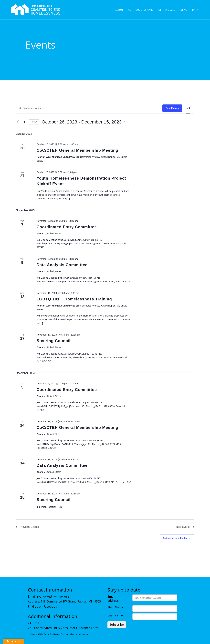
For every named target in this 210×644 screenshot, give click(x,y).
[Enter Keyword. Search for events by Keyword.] (89, 108)
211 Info (34, 623)
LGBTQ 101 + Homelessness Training (74, 299)
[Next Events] (24, 122)
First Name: (116, 607)
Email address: (113, 599)
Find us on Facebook (42, 606)
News (184, 10)
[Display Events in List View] (188, 108)
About (119, 10)
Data (195, 10)
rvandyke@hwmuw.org (53, 596)
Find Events (172, 108)
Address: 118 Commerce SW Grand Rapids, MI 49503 (64, 601)
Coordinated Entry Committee (67, 227)
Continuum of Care (141, 10)
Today (34, 122)
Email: (48, 596)
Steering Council (54, 341)
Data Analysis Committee (62, 265)
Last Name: (115, 615)
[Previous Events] (18, 122)
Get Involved (167, 10)
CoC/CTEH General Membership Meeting (77, 150)
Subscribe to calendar (175, 538)
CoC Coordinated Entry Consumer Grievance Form (63, 628)
